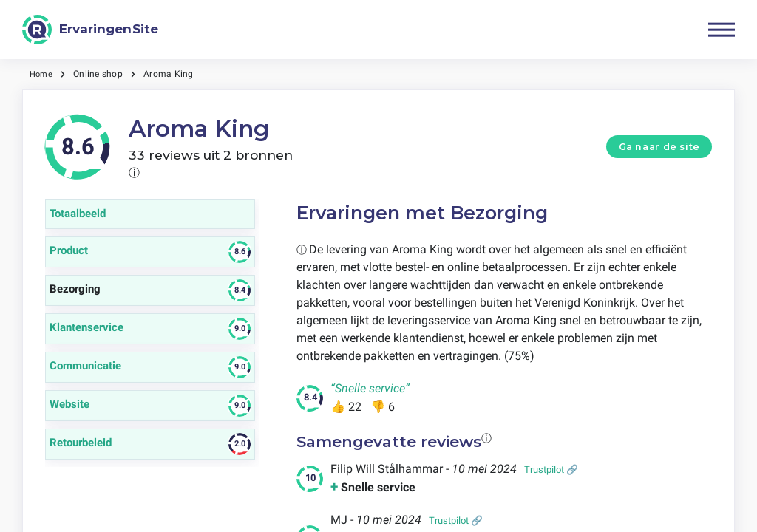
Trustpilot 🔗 (551, 470)
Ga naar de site (659, 147)
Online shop (100, 74)
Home (42, 74)
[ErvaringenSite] (90, 30)
